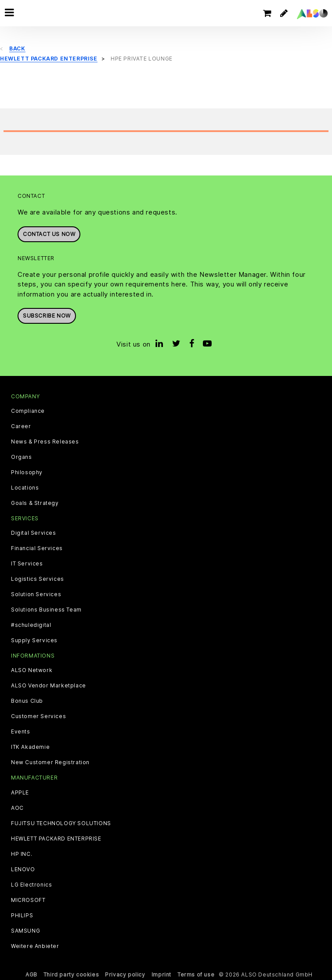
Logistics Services (38, 579)
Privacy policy (125, 975)
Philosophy (27, 472)
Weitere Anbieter (35, 946)
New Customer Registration (50, 762)
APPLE (20, 793)
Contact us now (49, 234)
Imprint (161, 975)
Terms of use (196, 975)
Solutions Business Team (46, 610)
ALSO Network (32, 670)
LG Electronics (31, 885)
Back (17, 48)
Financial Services (37, 548)
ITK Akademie (30, 747)
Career (21, 426)
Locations (25, 488)
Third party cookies (71, 975)
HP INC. (22, 854)
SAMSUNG (25, 931)
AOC (17, 808)
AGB (31, 975)
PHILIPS (22, 916)
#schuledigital (31, 625)
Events (21, 732)
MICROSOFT (28, 900)
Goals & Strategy (35, 503)
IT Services (27, 564)
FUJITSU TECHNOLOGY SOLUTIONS (61, 823)
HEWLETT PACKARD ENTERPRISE (56, 839)
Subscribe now (47, 316)
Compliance (28, 411)
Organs (22, 457)
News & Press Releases (45, 442)
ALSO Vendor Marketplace (49, 686)
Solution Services (36, 594)
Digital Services (34, 533)
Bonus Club (27, 701)
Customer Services (38, 716)
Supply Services (34, 640)
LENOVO (23, 869)
